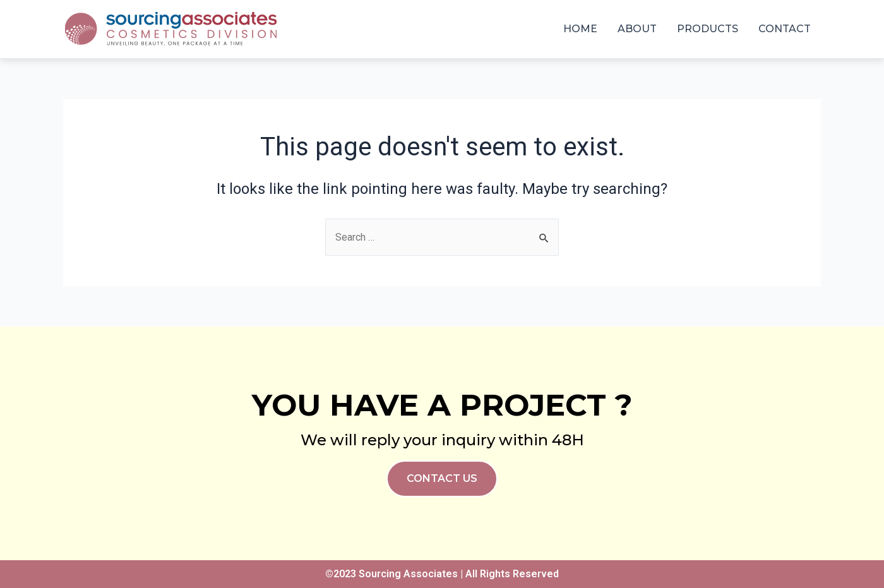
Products (708, 29)
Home (580, 29)
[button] (442, 479)
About (637, 29)
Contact (785, 29)
